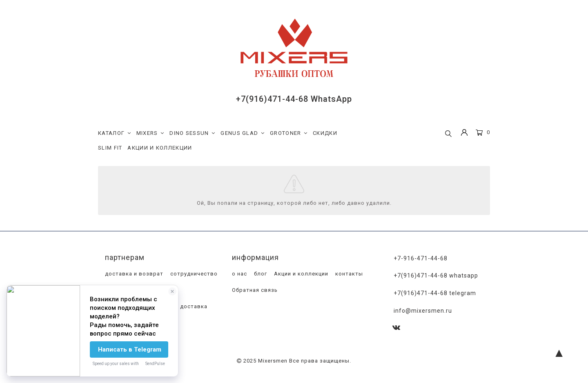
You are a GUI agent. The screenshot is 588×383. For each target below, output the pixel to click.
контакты (348, 274)
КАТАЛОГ (115, 133)
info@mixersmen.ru (423, 311)
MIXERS (150, 133)
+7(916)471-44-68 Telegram (435, 293)
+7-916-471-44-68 (421, 258)
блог (260, 274)
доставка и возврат (133, 274)
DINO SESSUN (192, 133)
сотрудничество (193, 274)
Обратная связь (254, 290)
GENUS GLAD (243, 133)
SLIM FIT (110, 148)
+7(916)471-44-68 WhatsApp (294, 99)
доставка (193, 307)
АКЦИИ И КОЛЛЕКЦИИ (160, 148)
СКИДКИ (325, 133)
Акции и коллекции (300, 274)
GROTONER (289, 133)
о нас (239, 274)
